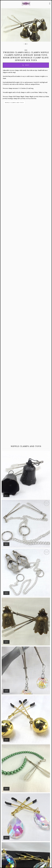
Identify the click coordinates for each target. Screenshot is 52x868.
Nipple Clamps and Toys (14, 103)
